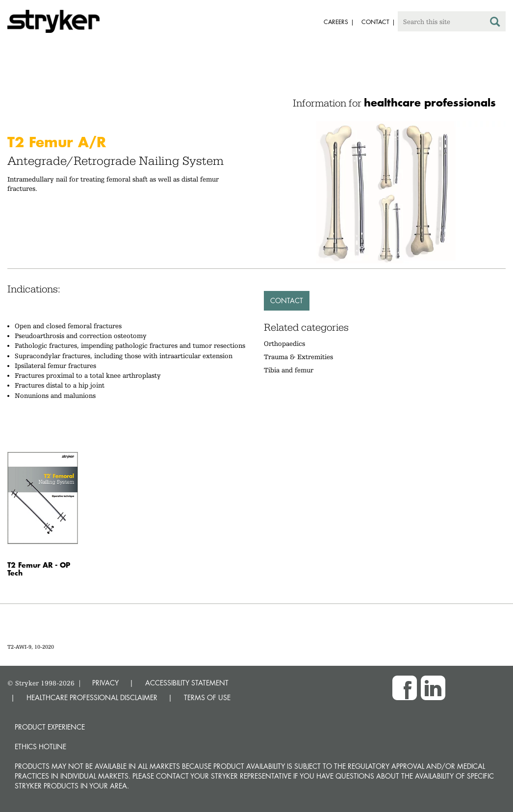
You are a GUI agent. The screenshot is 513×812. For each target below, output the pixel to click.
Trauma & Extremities (298, 357)
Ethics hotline (40, 747)
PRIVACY (105, 683)
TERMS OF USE (207, 697)
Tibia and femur (289, 370)
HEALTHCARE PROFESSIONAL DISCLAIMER (92, 697)
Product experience (50, 727)
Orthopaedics (284, 343)
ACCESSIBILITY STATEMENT (187, 683)
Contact (287, 301)
